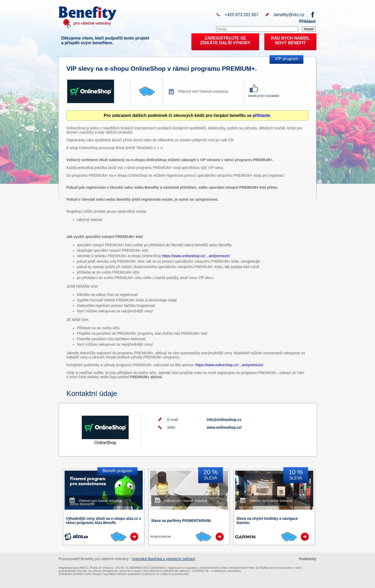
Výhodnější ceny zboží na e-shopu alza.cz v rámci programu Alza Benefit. (104, 521)
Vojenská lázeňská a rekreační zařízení (164, 559)
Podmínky (308, 559)
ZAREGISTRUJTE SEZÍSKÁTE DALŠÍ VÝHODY (225, 40)
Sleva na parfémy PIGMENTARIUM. (182, 521)
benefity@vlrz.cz (289, 15)
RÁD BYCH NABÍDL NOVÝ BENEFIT (290, 40)
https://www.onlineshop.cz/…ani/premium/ (196, 256)
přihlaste (261, 115)
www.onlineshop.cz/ (224, 427)
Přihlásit (307, 21)
